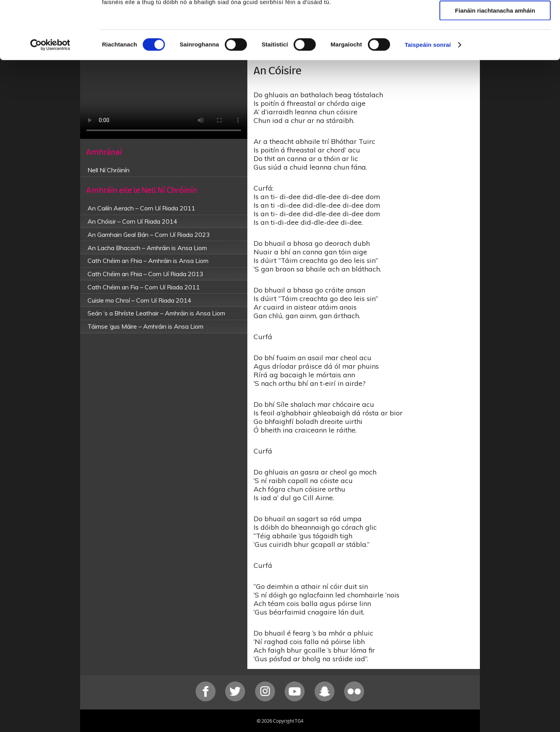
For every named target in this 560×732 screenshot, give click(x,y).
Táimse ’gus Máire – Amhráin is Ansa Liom (145, 326)
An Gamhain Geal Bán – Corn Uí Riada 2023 (149, 235)
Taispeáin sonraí (428, 99)
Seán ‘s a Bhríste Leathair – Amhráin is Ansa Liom (156, 313)
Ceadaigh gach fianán (495, 19)
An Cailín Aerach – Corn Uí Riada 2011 (141, 208)
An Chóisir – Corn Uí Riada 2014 (132, 221)
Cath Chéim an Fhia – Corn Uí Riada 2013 (145, 274)
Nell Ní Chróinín (108, 170)
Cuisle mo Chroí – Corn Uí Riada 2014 (139, 300)
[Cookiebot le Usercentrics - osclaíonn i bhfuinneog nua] (50, 99)
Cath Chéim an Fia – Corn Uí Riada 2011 (144, 287)
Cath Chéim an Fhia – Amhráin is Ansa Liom (148, 261)
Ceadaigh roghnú (495, 42)
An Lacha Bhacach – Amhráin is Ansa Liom (147, 248)
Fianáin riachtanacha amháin (495, 65)
